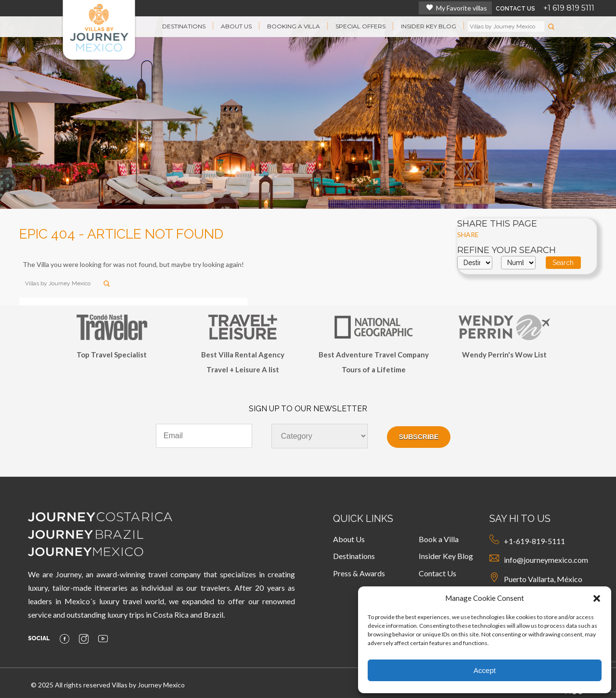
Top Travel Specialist (112, 355)
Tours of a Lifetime (374, 369)
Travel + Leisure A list (243, 369)
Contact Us (437, 573)
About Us (349, 539)
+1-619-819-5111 (527, 540)
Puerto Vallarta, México (536, 578)
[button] (597, 598)
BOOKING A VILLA (294, 26)
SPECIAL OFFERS (360, 26)
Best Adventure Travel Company (374, 355)
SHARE (468, 235)
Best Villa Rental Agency (243, 355)
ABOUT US (236, 26)
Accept (485, 670)
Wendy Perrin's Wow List (504, 355)
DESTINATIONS (184, 26)
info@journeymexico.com (539, 559)
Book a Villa (439, 539)
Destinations (354, 556)
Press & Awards (359, 573)
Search (563, 263)
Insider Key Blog (446, 556)
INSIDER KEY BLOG (429, 26)
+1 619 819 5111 (569, 8)
